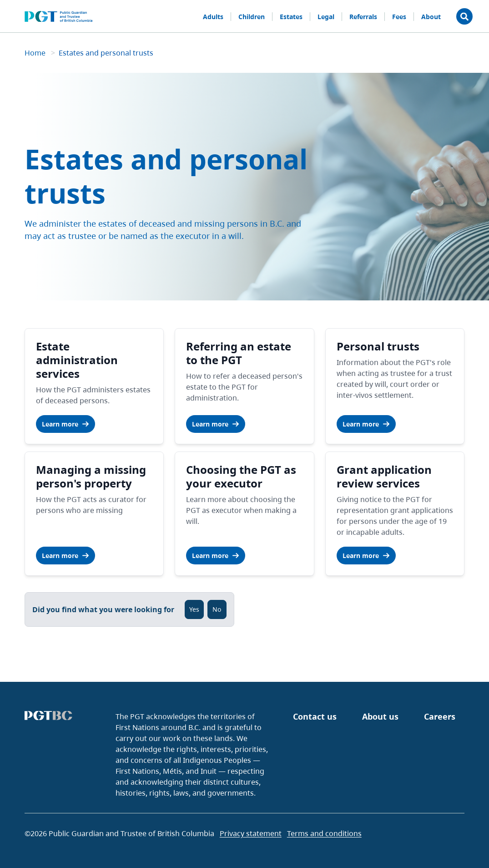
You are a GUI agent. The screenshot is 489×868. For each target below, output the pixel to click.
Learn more (66, 424)
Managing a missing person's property (91, 476)
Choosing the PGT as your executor (241, 476)
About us (380, 716)
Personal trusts (378, 346)
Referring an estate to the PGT (239, 353)
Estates (291, 17)
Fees (399, 17)
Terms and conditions (324, 833)
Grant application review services (384, 476)
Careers (440, 716)
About (431, 17)
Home (36, 53)
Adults (213, 17)
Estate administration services (77, 360)
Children (252, 17)
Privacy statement (251, 833)
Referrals (363, 17)
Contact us (315, 716)
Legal (326, 17)
